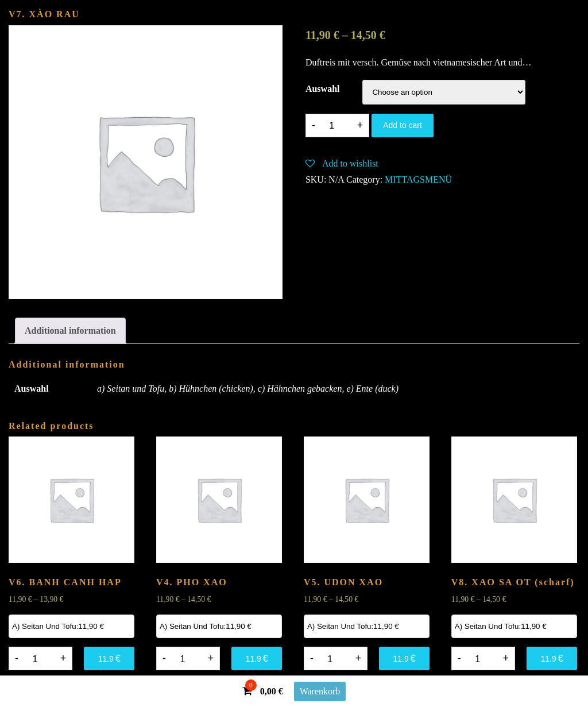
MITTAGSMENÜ (418, 179)
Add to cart (403, 125)
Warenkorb (320, 691)
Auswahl (323, 89)
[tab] (70, 331)
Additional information (70, 331)
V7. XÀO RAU (44, 14)
